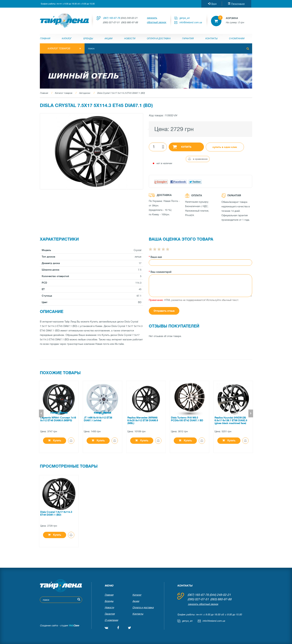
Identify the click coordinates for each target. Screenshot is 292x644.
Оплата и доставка (159, 39)
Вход (212, 4)
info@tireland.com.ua (191, 22)
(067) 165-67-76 (112, 18)
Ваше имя (156, 257)
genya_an (185, 18)
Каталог (67, 39)
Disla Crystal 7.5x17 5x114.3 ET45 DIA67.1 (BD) (121, 93)
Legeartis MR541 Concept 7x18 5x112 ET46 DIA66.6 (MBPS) (58, 419)
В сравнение (198, 159)
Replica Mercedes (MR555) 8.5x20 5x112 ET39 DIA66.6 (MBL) (143, 420)
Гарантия (188, 39)
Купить (182, 147)
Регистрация (236, 4)
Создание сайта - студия (59, 625)
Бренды (88, 39)
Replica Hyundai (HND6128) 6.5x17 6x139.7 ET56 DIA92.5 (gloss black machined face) (231, 420)
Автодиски (85, 93)
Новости (130, 39)
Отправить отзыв (164, 311)
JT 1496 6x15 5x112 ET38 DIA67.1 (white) (98, 419)
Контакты (211, 39)
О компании (237, 39)
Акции (108, 39)
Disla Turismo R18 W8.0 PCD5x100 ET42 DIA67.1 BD (187, 419)
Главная (45, 39)
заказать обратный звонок (157, 20)
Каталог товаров (63, 93)
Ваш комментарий (161, 272)
